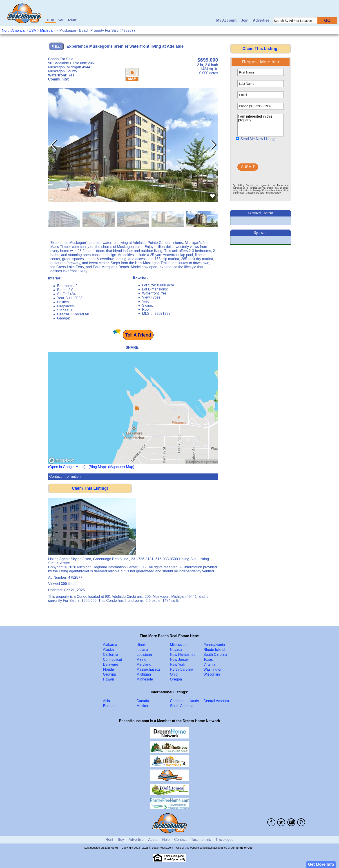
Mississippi (179, 645)
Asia (106, 701)
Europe (109, 706)
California (111, 655)
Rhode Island (214, 650)
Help (166, 840)
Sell (61, 20)
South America (182, 706)
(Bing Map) (97, 467)
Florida (108, 669)
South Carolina (215, 655)
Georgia (109, 674)
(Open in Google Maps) (67, 467)
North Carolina (182, 669)
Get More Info (321, 864)
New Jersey (179, 659)
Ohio (174, 674)
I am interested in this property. (260, 125)
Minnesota (145, 679)
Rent (72, 20)
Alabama (110, 645)
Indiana (142, 650)
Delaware (111, 664)
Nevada (176, 650)
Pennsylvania (214, 645)
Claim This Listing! (90, 488)
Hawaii (108, 679)
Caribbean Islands (184, 701)
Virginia (209, 664)
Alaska (108, 650)
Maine (141, 659)
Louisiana (144, 655)
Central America (216, 701)
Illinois (141, 645)
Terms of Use (244, 848)
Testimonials (201, 840)
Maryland (144, 664)
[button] (213, 145)
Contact (180, 840)
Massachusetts (148, 669)
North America (13, 30)
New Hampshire (183, 655)
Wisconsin (212, 674)
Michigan (47, 30)
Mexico (142, 706)
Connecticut (113, 659)
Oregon (176, 679)
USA (32, 30)
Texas (208, 659)
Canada (143, 701)
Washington (213, 669)
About (153, 840)
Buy (50, 20)
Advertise (261, 20)
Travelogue (224, 840)
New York (178, 664)
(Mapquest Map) (121, 467)
